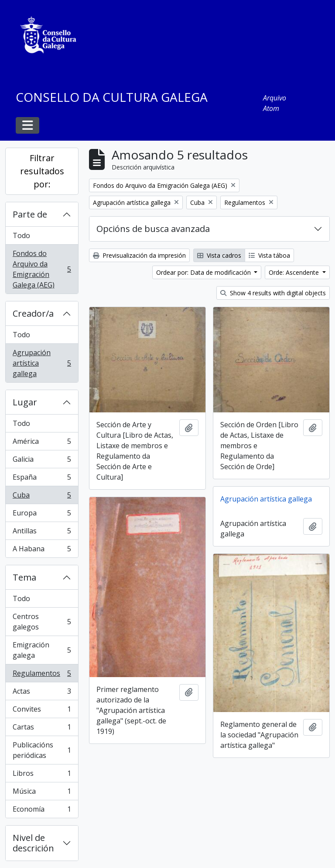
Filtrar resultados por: (42, 171)
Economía (42, 811)
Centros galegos (42, 622)
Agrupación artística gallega (42, 363)
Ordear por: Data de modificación (204, 272)
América (42, 443)
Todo (21, 235)
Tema (24, 577)
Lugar (25, 402)
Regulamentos (42, 675)
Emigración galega (42, 650)
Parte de (30, 214)
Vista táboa (269, 255)
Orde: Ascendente (295, 272)
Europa (42, 515)
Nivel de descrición (33, 843)
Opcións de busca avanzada (153, 229)
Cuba (42, 497)
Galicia (42, 461)
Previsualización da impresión (139, 255)
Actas (42, 693)
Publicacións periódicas (42, 750)
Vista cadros (219, 255)
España (42, 479)
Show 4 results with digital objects (273, 293)
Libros (42, 775)
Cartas (42, 729)
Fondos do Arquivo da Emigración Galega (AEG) (42, 269)
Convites (42, 711)
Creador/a (33, 313)
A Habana (42, 550)
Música (42, 793)
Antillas (42, 533)
